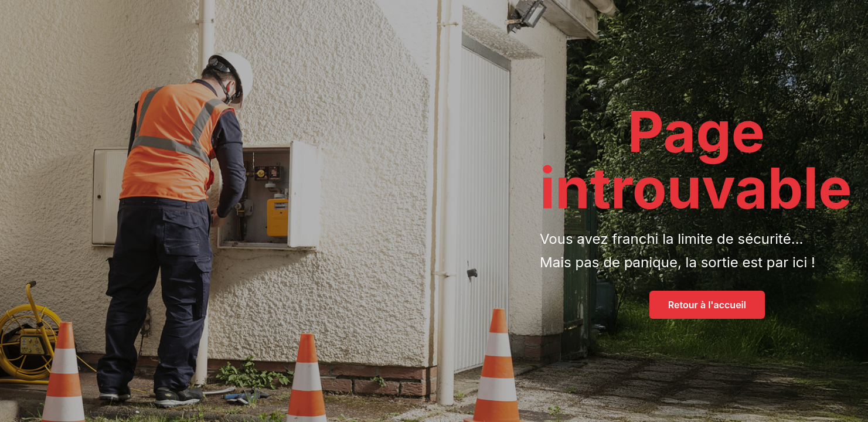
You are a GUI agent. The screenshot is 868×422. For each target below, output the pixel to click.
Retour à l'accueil (707, 305)
